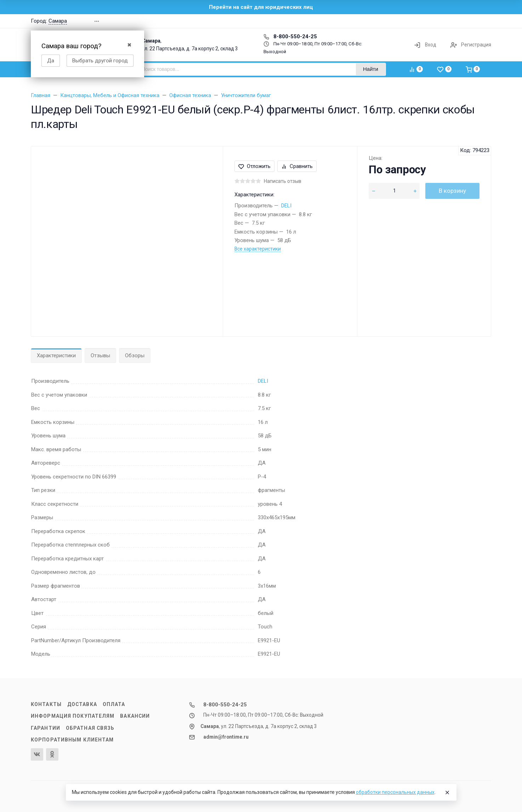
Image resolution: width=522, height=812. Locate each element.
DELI (286, 206)
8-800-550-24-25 (290, 37)
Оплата (114, 704)
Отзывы (100, 355)
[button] (390, 21)
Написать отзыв (283, 181)
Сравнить (297, 166)
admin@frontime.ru (226, 737)
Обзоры (135, 355)
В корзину (452, 191)
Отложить (254, 166)
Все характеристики (258, 249)
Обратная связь (90, 728)
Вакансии (135, 716)
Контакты (46, 704)
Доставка (82, 704)
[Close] (447, 793)
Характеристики (56, 355)
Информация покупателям (73, 716)
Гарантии (46, 728)
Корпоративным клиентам (72, 740)
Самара (58, 21)
